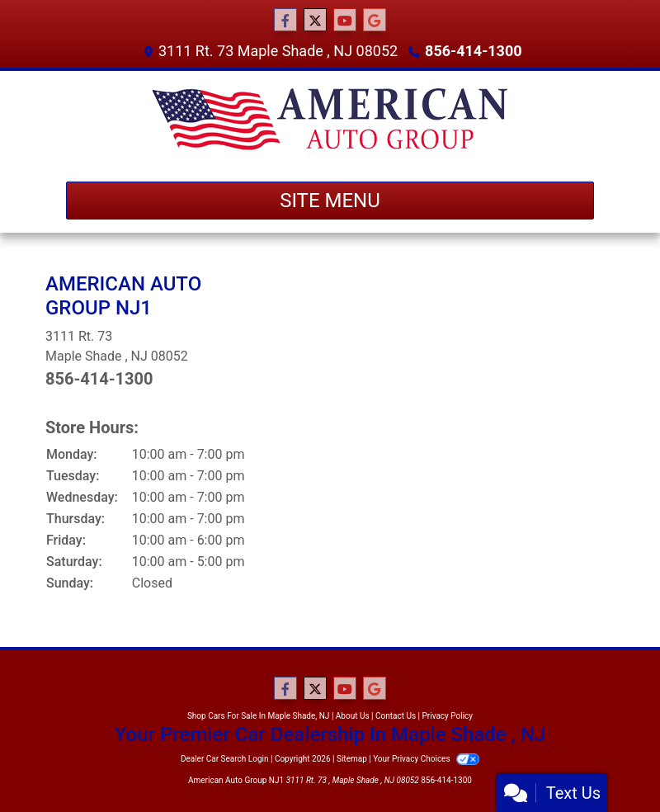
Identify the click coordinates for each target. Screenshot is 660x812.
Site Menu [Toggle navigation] (330, 201)
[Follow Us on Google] (375, 21)
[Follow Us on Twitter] (315, 21)
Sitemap (352, 759)
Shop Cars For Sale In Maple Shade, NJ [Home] (258, 716)
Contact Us (396, 716)
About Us (353, 716)
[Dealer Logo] (330, 120)
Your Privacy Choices (426, 759)
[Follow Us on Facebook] (285, 21)
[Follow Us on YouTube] (345, 21)
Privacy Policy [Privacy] (448, 716)
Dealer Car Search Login (225, 759)
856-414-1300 (473, 51)
